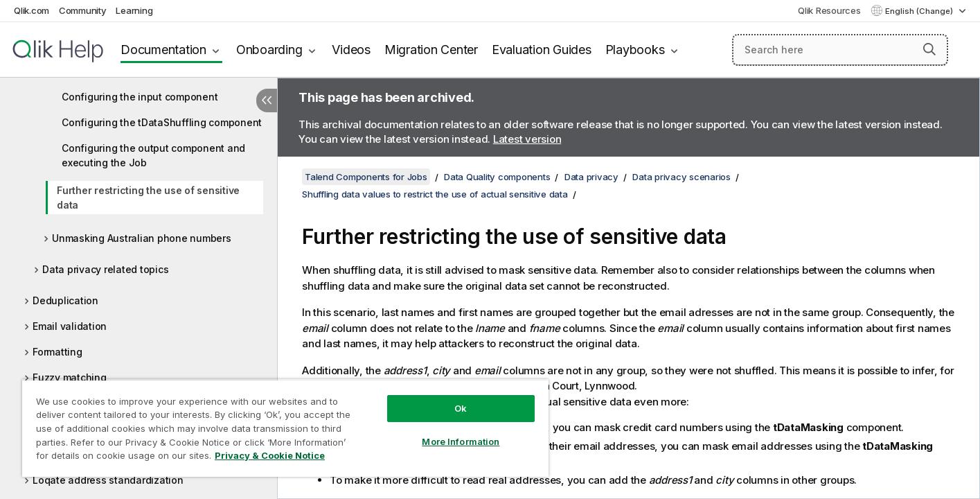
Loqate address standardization (108, 480)
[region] (285, 428)
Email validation (70, 326)
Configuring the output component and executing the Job (153, 155)
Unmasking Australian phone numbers (142, 238)
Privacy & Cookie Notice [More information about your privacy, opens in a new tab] (270, 455)
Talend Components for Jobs (366, 177)
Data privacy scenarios (681, 177)
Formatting (57, 352)
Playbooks (635, 50)
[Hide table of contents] (267, 100)
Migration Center (431, 50)
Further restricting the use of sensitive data (148, 198)
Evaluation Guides (542, 50)
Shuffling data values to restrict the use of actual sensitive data (435, 194)
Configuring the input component (140, 97)
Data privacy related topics (105, 269)
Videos (351, 50)
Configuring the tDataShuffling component (162, 122)
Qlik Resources (829, 10)
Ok (461, 408)
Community (83, 10)
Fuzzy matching (70, 377)
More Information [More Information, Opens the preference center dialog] (461, 441)
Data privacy (591, 177)
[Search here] (840, 50)
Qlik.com (32, 10)
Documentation (163, 50)
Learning (134, 10)
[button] (929, 49)
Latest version (527, 139)
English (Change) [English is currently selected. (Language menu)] (920, 11)
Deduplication (65, 300)
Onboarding (269, 50)
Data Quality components (497, 177)
